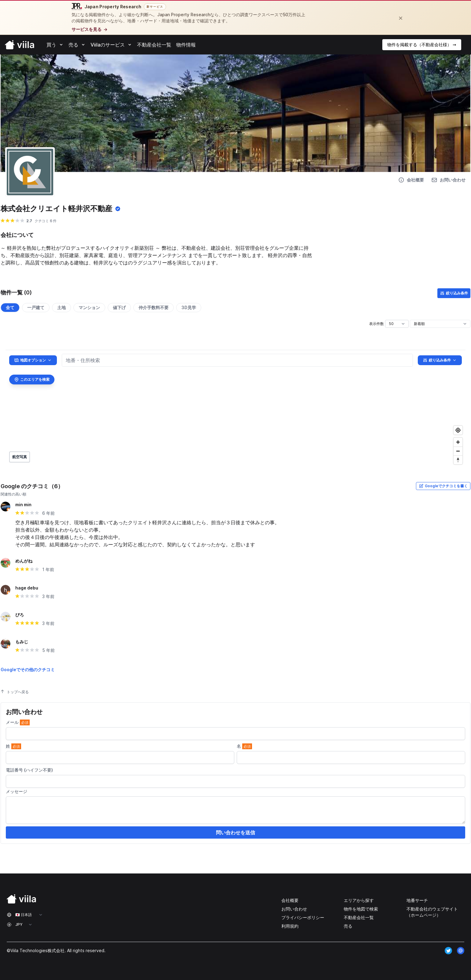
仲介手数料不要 (154, 307)
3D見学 (189, 307)
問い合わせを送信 (236, 832)
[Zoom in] (458, 442)
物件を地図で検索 (361, 909)
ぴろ (20, 615)
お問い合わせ (294, 909)
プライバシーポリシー (303, 917)
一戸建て (36, 307)
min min (23, 505)
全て (10, 307)
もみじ (22, 642)
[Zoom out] (458, 451)
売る (348, 926)
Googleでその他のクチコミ (28, 670)
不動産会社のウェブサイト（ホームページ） (432, 912)
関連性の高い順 (13, 494)
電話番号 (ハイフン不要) (29, 770)
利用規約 (290, 926)
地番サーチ (417, 900)
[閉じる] (401, 18)
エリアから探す (359, 900)
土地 (61, 307)
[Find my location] (458, 430)
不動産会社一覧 (359, 917)
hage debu (27, 588)
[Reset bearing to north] (458, 460)
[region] (236, 409)
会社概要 (290, 900)
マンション (89, 307)
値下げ (119, 307)
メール (18, 722)
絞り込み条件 (454, 293)
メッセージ (17, 791)
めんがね (24, 561)
